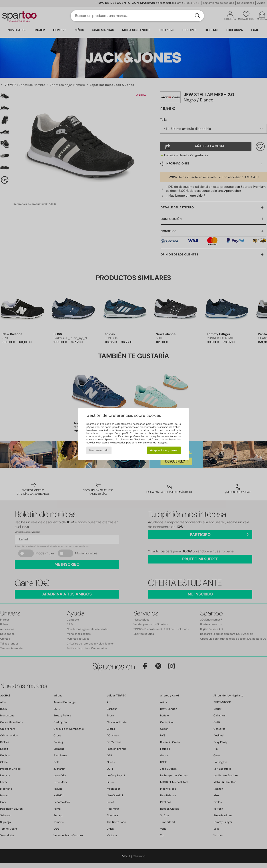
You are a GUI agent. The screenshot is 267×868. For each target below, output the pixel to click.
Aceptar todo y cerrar (164, 450)
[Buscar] (197, 16)
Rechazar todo (99, 450)
